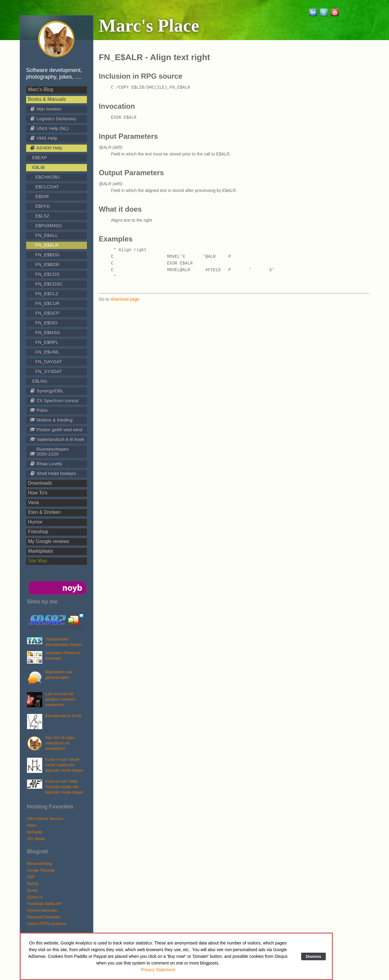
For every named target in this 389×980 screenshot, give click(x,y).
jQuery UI (35, 897)
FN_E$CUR (47, 303)
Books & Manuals (47, 99)
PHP (31, 877)
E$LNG (40, 381)
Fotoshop (38, 532)
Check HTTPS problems (47, 924)
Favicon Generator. (43, 910)
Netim (32, 825)
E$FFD (43, 206)
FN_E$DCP (47, 313)
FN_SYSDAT (49, 371)
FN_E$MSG (48, 332)
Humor (35, 522)
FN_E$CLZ (47, 294)
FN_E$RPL (47, 342)
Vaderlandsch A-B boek (57, 439)
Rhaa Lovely (46, 464)
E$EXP (40, 157)
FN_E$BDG (47, 255)
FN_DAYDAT (49, 362)
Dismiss (313, 956)
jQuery (32, 890)
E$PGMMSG (49, 225)
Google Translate (41, 870)
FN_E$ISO (46, 323)
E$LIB (38, 167)
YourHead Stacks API (44, 904)
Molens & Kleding (51, 420)
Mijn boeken (46, 109)
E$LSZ (42, 216)
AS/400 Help (46, 148)
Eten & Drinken (44, 512)
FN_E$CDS (47, 274)
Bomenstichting (40, 864)
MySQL (33, 884)
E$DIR (42, 196)
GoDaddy (35, 832)
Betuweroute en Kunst (63, 716)
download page (125, 299)
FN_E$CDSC (49, 284)
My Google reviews (49, 541)
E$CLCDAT (47, 187)
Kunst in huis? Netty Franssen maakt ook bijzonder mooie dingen (64, 787)
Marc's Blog (41, 89)
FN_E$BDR (47, 264)
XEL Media (36, 839)
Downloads (40, 483)
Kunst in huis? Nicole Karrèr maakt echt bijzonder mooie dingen (64, 765)
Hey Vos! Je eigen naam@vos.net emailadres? (60, 743)
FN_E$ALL (46, 235)
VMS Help (44, 138)
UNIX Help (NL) (49, 128)
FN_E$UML (47, 352)
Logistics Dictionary (53, 119)
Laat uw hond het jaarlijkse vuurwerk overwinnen (60, 699)
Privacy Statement (158, 970)
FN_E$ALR (47, 245)
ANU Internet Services (45, 819)
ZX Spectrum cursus (54, 400)
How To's (38, 493)
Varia (33, 502)
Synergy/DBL (47, 391)
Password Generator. (44, 917)
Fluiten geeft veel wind (56, 430)
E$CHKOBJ (47, 177)
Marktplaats (41, 551)
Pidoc (39, 410)
